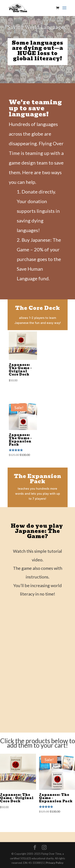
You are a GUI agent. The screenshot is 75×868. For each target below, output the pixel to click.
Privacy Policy (55, 863)
